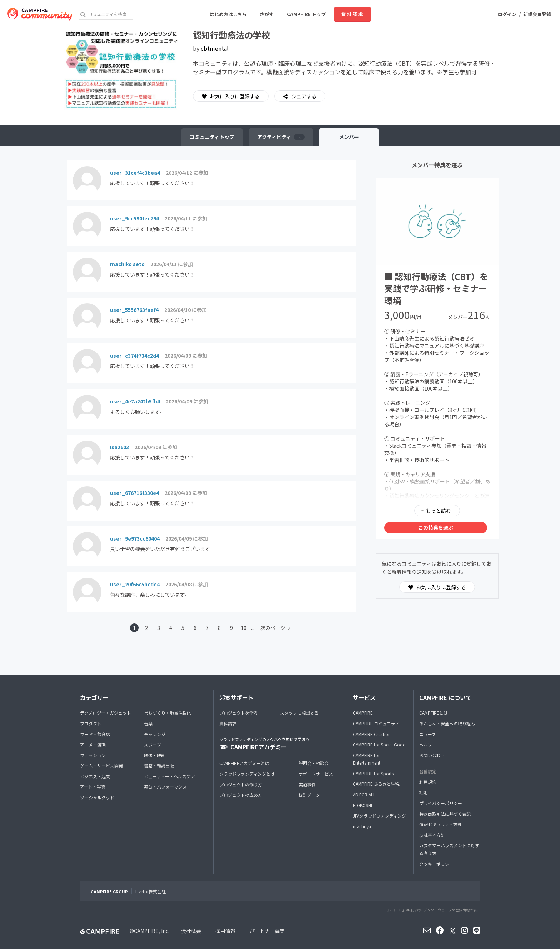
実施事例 (307, 784)
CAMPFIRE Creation (372, 734)
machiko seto (127, 264)
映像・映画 (155, 755)
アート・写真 (93, 787)
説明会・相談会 (314, 763)
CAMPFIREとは (434, 713)
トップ (212, 137)
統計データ (309, 795)
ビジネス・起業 (95, 776)
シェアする (303, 96)
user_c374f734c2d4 (134, 356)
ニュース (428, 734)
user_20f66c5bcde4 (135, 584)
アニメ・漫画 (93, 744)
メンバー (349, 137)
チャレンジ (155, 734)
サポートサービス (316, 774)
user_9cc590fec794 (134, 218)
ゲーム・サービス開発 (101, 766)
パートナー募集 (267, 931)
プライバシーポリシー (441, 803)
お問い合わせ (432, 755)
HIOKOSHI (362, 805)
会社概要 (191, 931)
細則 (424, 792)
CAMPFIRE (363, 713)
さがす (267, 14)
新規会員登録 (537, 14)
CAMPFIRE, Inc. (152, 931)
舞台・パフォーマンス (165, 787)
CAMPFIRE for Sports (373, 773)
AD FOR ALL (364, 794)
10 (244, 628)
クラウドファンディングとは (247, 774)
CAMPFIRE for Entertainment (367, 759)
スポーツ (152, 744)
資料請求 (352, 14)
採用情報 (225, 931)
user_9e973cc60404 (135, 538)
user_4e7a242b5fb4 (135, 401)
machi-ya (362, 826)
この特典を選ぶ (436, 527)
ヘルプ (426, 744)
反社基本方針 (432, 835)
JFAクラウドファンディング (379, 816)
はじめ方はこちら (228, 14)
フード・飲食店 (95, 734)
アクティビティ (281, 137)
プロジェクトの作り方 (241, 784)
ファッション (93, 755)
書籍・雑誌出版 (159, 766)
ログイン (507, 14)
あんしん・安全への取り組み (447, 723)
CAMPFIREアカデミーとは (244, 763)
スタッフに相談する (299, 713)
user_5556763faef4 (134, 310)
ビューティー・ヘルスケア (169, 776)
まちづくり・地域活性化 (167, 713)
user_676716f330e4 (134, 493)
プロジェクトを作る (239, 713)
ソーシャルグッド (97, 797)
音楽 (148, 723)
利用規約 (428, 782)
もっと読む (439, 511)
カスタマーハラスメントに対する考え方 (449, 849)
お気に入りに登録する (231, 96)
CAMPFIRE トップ (306, 14)
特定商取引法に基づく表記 (445, 814)
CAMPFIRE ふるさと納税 (376, 784)
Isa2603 (119, 447)
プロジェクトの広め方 (241, 795)
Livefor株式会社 (151, 891)
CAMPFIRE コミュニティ (376, 723)
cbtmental (215, 48)
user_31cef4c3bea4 (135, 173)
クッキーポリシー (436, 864)
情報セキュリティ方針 (441, 824)
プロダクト (91, 723)
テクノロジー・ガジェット (106, 713)
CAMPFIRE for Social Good (379, 744)
